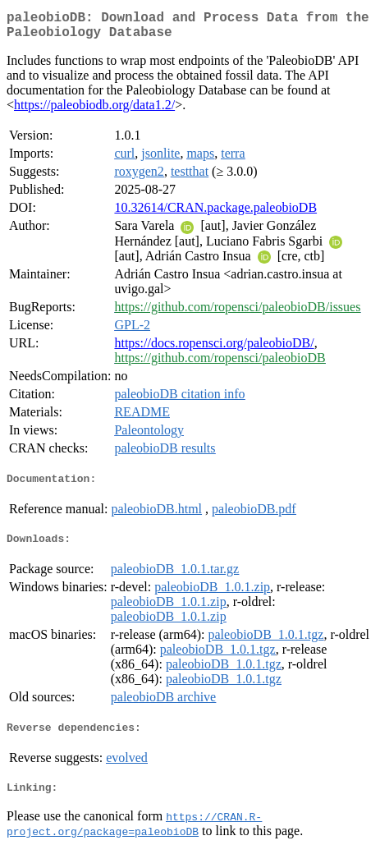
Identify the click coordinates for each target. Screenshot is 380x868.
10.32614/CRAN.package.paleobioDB (215, 214)
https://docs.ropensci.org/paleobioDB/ (214, 349)
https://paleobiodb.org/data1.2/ (94, 111)
